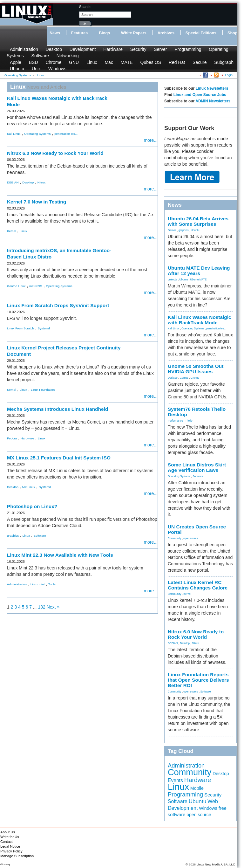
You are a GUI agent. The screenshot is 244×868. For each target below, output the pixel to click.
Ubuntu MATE (198, 279)
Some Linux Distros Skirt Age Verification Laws (197, 467)
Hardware (113, 49)
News (55, 33)
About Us (8, 832)
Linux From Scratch (20, 328)
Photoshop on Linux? (32, 506)
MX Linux (29, 487)
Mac (109, 62)
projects (172, 279)
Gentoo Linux (16, 286)
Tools (52, 584)
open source (191, 538)
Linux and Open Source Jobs (200, 95)
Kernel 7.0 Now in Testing (37, 202)
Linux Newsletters (212, 88)
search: (85, 7)
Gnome (195, 378)
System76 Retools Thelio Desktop (197, 412)
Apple (16, 62)
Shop (232, 33)
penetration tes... (66, 134)
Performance (175, 421)
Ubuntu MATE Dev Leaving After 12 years (199, 271)
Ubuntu (17, 69)
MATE (127, 62)
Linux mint (38, 584)
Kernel (11, 231)
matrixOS (36, 286)
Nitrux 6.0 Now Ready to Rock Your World (55, 153)
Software (40, 56)
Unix (36, 69)
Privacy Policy (11, 851)
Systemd (44, 328)
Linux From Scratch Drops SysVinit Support (58, 305)
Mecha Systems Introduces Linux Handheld (58, 409)
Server (160, 49)
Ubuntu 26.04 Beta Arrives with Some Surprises (198, 221)
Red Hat (177, 62)
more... (151, 140)
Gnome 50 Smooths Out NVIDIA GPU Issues (196, 369)
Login (229, 75)
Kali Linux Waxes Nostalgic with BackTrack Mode (200, 320)
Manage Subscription (17, 856)
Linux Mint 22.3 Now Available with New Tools (60, 555)
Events (175, 780)
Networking (68, 56)
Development (83, 49)
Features (80, 33)
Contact (7, 842)
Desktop (54, 49)
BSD (34, 62)
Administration (24, 49)
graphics (13, 536)
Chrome (53, 62)
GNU (74, 62)
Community (174, 538)
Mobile (197, 788)
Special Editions (201, 33)
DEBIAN (13, 182)
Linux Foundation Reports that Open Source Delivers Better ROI (198, 680)
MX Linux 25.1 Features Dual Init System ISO (59, 458)
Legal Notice (10, 846)
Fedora (12, 438)
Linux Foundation (43, 390)
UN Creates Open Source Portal (197, 529)
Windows (57, 69)
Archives (166, 33)
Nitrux (42, 182)
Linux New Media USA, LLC (216, 864)
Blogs (104, 33)
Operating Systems (37, 134)
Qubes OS (151, 62)
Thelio (189, 421)
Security (138, 49)
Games (172, 230)
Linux (92, 62)
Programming (188, 49)
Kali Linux (14, 134)
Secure (200, 62)
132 (41, 607)
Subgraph (224, 62)
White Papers (134, 33)
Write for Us (10, 837)
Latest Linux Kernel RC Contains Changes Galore (198, 585)
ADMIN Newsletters (213, 101)
